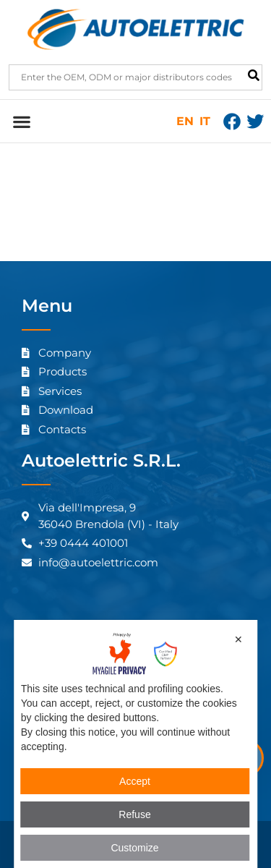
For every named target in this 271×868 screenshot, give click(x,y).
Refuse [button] (134, 814)
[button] (21, 121)
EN (185, 121)
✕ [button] (238, 639)
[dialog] (136, 744)
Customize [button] (134, 848)
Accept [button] (135, 781)
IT (205, 121)
